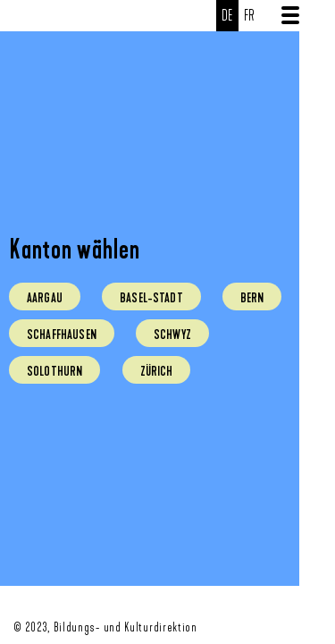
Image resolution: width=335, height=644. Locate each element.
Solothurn (54, 371)
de (228, 16)
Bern (252, 298)
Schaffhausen (62, 335)
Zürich (157, 371)
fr (250, 16)
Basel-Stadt (151, 298)
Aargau (45, 298)
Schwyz (172, 335)
